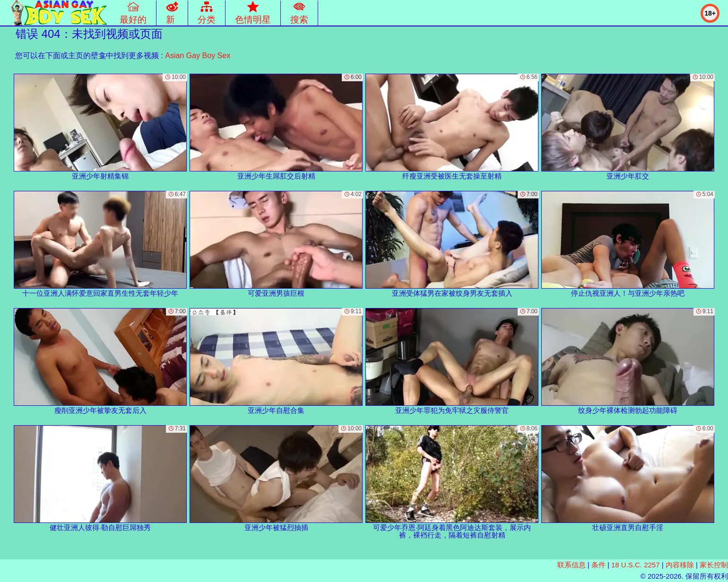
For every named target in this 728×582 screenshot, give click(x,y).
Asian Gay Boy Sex (198, 56)
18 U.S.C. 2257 (636, 565)
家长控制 (714, 565)
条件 (598, 565)
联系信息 (572, 565)
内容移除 (680, 565)
